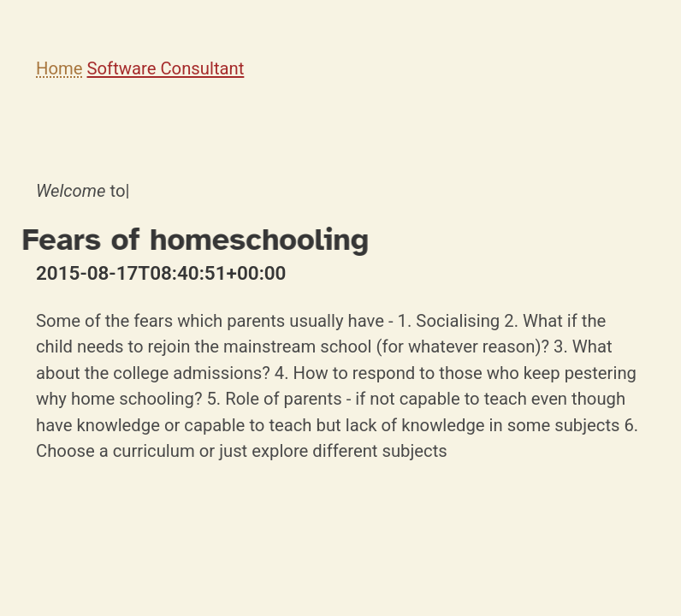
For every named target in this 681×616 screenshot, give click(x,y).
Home (59, 68)
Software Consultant (166, 68)
